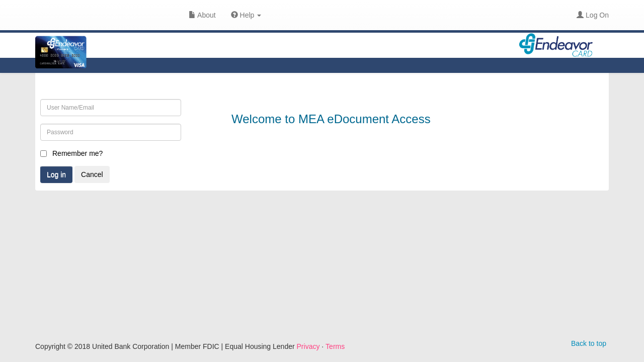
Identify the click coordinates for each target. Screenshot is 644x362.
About (202, 15)
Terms (335, 346)
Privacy (308, 346)
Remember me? (77, 153)
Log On (593, 15)
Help (246, 15)
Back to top (589, 343)
